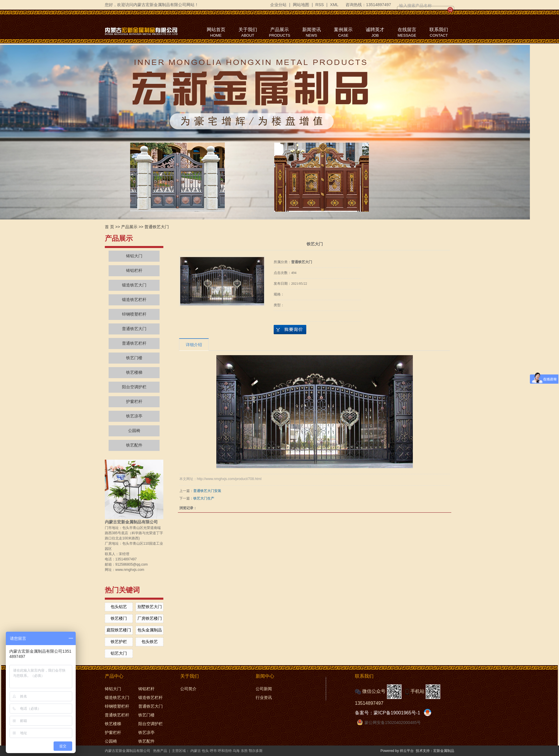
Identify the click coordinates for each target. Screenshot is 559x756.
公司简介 (188, 689)
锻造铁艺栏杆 (134, 300)
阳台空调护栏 (134, 387)
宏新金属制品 (444, 751)
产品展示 (129, 227)
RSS (320, 5)
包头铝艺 (119, 607)
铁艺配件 (134, 445)
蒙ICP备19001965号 (395, 713)
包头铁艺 (150, 642)
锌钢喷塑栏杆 (134, 314)
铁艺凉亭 (134, 416)
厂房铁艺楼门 (150, 618)
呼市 (213, 751)
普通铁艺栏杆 (134, 343)
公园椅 (134, 431)
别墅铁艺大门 (150, 607)
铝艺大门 (119, 653)
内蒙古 (196, 751)
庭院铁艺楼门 (119, 630)
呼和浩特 (225, 751)
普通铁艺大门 (157, 227)
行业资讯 (264, 697)
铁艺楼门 (119, 618)
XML (334, 5)
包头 (205, 751)
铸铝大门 (134, 256)
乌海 (236, 751)
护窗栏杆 (134, 402)
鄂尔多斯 (256, 751)
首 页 (109, 227)
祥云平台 (407, 751)
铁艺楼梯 (134, 372)
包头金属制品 (150, 630)
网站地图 (301, 5)
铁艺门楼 (134, 358)
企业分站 (278, 5)
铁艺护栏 (119, 642)
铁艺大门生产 (204, 498)
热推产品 (160, 751)
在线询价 (290, 330)
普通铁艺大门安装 (207, 491)
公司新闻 (264, 689)
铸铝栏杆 (134, 271)
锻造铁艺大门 (134, 285)
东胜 (244, 751)
